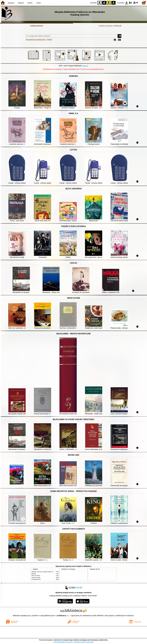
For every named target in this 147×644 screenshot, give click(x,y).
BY (113, 3)
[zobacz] (85, 66)
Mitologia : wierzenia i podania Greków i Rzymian (44, 572)
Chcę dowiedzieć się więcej (63, 642)
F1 (131, 3)
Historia (21, 3)
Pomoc (30, 3)
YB (109, 3)
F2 (136, 3)
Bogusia (34, 574)
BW (104, 3)
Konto (39, 3)
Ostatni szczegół (36, 578)
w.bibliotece (62, 616)
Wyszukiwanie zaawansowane (36, 40)
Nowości (11, 3)
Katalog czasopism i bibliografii (110, 26)
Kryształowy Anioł (36, 579)
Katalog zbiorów (37, 26)
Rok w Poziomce (36, 576)
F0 (127, 3)
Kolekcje (49, 40)
